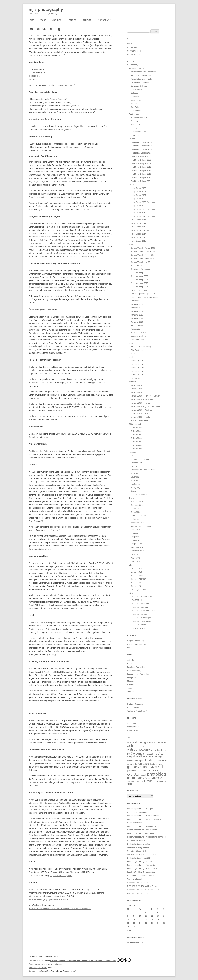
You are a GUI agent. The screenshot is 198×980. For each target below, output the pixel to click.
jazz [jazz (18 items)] (129, 771)
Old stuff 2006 (137, 449)
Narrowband (136, 96)
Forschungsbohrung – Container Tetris (143, 826)
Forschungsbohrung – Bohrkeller (141, 833)
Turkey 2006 (136, 554)
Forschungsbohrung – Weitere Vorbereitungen (147, 819)
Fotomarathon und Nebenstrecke (145, 297)
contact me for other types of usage (48, 964)
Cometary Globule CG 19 (138, 851)
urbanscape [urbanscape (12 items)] (157, 782)
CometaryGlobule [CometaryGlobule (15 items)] (150, 754)
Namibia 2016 (137, 392)
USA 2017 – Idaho (138, 600)
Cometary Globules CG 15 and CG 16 (143, 890)
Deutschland (134, 114)
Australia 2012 (137, 502)
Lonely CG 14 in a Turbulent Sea (141, 872)
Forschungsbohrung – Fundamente (142, 830)
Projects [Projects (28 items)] (149, 778)
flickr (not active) (134, 671)
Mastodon (131, 681)
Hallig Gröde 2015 (138, 237)
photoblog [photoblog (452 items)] (157, 774)
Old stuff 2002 (137, 435)
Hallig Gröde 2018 (138, 241)
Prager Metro (136, 544)
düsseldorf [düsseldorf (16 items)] (131, 761)
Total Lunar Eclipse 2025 (141, 153)
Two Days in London (139, 590)
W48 (133, 354)
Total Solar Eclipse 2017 (141, 177)
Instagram (131, 678)
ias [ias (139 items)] (164, 767)
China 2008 (136, 509)
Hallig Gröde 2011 (138, 220)
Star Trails (135, 107)
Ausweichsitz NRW (139, 118)
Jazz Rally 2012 (137, 361)
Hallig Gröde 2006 (138, 192)
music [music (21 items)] (143, 771)
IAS (129, 648)
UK (130, 565)
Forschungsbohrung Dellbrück (143, 294)
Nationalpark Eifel (138, 132)
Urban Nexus (133, 730)
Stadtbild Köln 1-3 (138, 332)
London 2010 (136, 568)
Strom (133, 491)
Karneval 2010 (137, 315)
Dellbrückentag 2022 (139, 273)
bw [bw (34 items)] (129, 754)
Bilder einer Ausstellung (141, 347)
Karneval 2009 (137, 311)
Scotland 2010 (137, 583)
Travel (132, 498)
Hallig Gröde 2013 (138, 227)
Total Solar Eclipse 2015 (141, 170)
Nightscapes (136, 100)
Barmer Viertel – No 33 (140, 262)
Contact (87, 20)
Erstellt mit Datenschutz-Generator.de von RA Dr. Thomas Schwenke (60, 909)
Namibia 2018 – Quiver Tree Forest (146, 406)
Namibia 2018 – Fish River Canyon (146, 396)
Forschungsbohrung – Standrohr (141, 861)
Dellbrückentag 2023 (139, 276)
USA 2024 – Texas (139, 628)
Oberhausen (136, 135)
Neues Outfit (138, 942)
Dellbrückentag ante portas (139, 844)
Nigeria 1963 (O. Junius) (141, 526)
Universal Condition (139, 494)
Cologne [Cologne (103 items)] (137, 753)
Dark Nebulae (137, 89)
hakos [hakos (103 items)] (144, 767)
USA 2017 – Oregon (139, 607)
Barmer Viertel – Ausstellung (143, 251)
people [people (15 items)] (144, 775)
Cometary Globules (139, 86)
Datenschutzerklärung (37, 971)
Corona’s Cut (136, 463)
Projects (132, 452)
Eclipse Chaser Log (135, 641)
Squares (134, 473)
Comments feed (134, 51)
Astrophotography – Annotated (144, 72)
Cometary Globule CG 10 (138, 883)
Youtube (131, 692)
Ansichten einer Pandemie (142, 459)
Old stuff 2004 (137, 442)
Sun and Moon (137, 111)
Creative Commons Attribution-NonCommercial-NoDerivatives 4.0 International (91, 960)
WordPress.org (134, 54)
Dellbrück (135, 466)
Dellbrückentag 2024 (139, 280)
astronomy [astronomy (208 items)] (136, 746)
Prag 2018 (135, 540)
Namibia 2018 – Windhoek (142, 410)
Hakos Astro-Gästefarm (137, 644)
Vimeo (130, 688)
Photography (104, 20)
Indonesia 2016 (137, 523)
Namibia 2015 (137, 389)
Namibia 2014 (137, 385)
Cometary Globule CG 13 (138, 893)
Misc (131, 343)
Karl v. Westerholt (135, 707)
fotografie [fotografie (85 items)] (141, 764)
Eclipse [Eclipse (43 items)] (140, 761)
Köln (131, 244)
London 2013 (136, 572)
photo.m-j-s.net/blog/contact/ (62, 85)
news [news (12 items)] (161, 771)
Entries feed (132, 47)
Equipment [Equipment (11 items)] (155, 761)
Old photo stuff (135, 424)
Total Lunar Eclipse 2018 (141, 146)
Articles (72, 20)
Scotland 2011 (137, 586)
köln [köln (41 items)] (133, 771)
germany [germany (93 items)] (133, 767)
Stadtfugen (132, 723)
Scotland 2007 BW (139, 579)
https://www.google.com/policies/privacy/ (47, 896)
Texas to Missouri (135, 879)
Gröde (132, 185)
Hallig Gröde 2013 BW (140, 230)
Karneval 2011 (137, 318)
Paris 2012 (135, 530)
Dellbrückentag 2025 (139, 283)
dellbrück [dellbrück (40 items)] (142, 756)
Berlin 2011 (136, 128)
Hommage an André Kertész (143, 470)
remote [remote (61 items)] (158, 778)
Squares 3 (135, 480)
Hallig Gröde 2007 (138, 195)
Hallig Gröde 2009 (138, 206)
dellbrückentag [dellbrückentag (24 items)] (155, 756)
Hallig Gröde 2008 (138, 199)
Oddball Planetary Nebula (138, 847)
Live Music (135, 378)
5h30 (133, 456)
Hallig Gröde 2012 (138, 223)
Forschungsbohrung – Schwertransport (144, 816)
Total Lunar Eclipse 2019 (141, 149)
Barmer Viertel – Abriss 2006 (143, 248)
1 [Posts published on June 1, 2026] (128, 912)
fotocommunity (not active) (138, 674)
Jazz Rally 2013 (137, 364)
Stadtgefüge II (137, 487)
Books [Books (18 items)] (164, 750)
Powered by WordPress (38, 968)
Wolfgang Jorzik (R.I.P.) (137, 711)
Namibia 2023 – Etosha (141, 417)
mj (128, 942)
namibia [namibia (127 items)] (153, 770)
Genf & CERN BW (138, 516)
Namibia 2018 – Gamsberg (142, 399)
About (43, 20)
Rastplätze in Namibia (140, 421)
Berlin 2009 (136, 125)
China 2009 (136, 512)
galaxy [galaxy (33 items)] (152, 764)
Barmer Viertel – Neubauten (143, 259)
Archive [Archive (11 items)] (130, 743)
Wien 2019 (135, 561)
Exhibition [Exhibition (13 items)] (131, 764)
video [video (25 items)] (130, 784)
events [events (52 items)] (163, 761)
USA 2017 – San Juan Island (143, 611)
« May (130, 930)
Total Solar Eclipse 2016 (141, 174)
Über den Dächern (138, 336)
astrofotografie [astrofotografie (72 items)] (142, 742)
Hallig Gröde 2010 (138, 213)
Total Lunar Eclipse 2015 (141, 142)
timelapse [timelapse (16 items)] (139, 782)
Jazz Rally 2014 (137, 368)
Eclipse (132, 139)
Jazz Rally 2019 (137, 375)
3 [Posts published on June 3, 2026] (140, 912)
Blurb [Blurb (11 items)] (159, 750)
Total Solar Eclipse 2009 (141, 163)
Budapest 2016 (137, 505)
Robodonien (136, 329)
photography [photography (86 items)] (136, 778)
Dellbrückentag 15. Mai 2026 (139, 858)
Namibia (132, 382)
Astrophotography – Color (142, 79)
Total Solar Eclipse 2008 (141, 160)
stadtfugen (135, 484)
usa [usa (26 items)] (164, 781)
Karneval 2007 (137, 304)
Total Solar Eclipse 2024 (141, 181)
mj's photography (46, 9)
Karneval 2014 (137, 322)
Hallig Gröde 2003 (138, 188)
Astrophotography (137, 68)
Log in (130, 44)
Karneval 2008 (137, 308)
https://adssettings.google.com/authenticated (49, 899)
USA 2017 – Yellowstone (141, 621)
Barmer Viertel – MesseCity (142, 255)
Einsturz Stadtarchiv (139, 290)
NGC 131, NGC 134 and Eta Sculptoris (144, 886)
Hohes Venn (136, 519)
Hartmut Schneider (135, 704)
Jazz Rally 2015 (137, 371)
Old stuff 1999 (137, 428)
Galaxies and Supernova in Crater (142, 854)
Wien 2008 (135, 558)
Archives (57, 20)
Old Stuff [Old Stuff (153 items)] (134, 774)
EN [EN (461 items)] (148, 760)
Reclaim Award (137, 325)
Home (31, 20)
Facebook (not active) (136, 667)
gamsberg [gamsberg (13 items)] (159, 764)
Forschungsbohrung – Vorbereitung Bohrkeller (147, 837)
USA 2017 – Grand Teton (141, 597)
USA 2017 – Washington (141, 618)
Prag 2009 (135, 533)
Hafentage (135, 301)
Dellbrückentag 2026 (139, 287)
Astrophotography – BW (141, 75)
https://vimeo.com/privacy (61, 876)
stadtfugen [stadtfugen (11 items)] (131, 782)
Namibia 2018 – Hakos (140, 403)
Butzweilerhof (136, 266)
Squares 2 (135, 477)
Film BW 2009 (137, 350)
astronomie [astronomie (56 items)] (159, 742)
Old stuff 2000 (137, 431)
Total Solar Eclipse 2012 (141, 167)
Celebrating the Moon (140, 82)
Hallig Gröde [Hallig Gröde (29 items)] (155, 767)
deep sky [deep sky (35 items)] (132, 756)
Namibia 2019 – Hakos (140, 413)
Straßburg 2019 (137, 551)
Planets (134, 104)
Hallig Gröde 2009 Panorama (143, 209)
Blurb (129, 664)
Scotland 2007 (137, 575)
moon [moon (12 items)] (138, 771)
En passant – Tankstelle (137, 812)
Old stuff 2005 (137, 445)
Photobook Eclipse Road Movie (140, 876)
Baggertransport (138, 121)
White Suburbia (137, 340)
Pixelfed (131, 685)
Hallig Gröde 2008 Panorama (143, 202)
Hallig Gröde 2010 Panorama (143, 216)
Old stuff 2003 (137, 438)
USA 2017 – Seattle (139, 614)
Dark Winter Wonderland (141, 269)
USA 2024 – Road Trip (140, 625)
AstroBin (131, 660)
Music (131, 357)
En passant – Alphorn (136, 840)
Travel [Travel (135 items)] (148, 781)
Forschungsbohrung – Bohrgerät (141, 809)
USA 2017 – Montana (140, 604)
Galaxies (134, 93)
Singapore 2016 (137, 547)
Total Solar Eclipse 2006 (141, 156)
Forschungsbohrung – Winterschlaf (142, 869)
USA (131, 593)
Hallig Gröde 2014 (138, 234)
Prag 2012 (135, 537)
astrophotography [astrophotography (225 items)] (142, 749)
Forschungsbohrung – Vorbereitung (142, 865)
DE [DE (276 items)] (160, 753)
